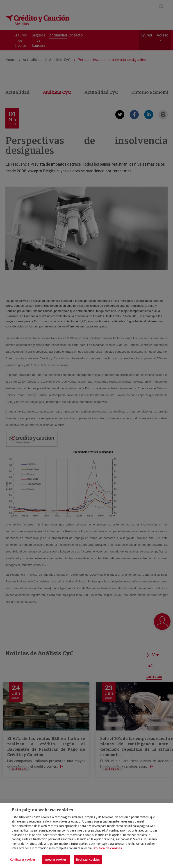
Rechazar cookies (88, 860)
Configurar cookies (23, 860)
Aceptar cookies (56, 860)
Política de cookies (108, 848)
